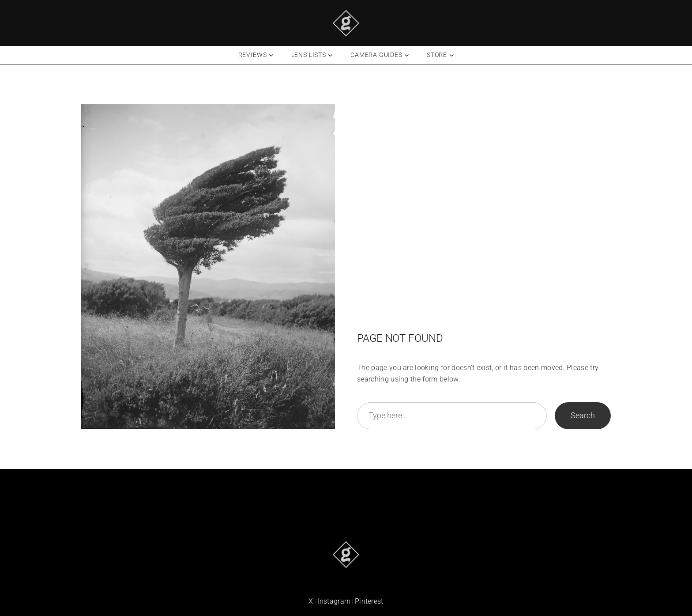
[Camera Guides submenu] (407, 55)
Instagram (334, 601)
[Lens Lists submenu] (330, 55)
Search (583, 415)
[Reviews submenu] (271, 55)
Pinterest (369, 601)
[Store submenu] (452, 55)
